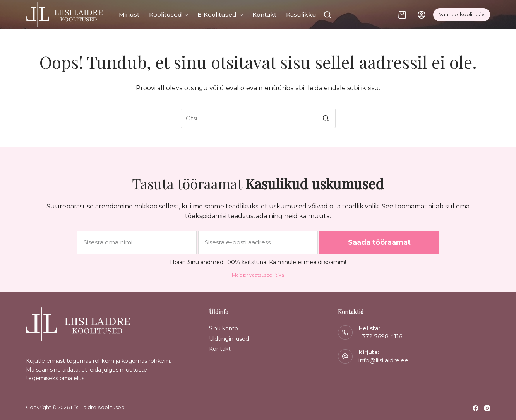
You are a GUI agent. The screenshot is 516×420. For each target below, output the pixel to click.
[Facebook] (476, 408)
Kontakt (264, 15)
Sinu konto (224, 328)
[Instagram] (487, 408)
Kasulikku (301, 15)
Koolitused (169, 15)
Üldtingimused (229, 339)
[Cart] (402, 15)
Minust (129, 15)
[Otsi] (327, 15)
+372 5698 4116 (380, 336)
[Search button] (326, 118)
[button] (185, 15)
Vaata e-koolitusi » (462, 14)
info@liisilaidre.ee (383, 360)
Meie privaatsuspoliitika (258, 275)
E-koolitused (220, 15)
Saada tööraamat (379, 242)
